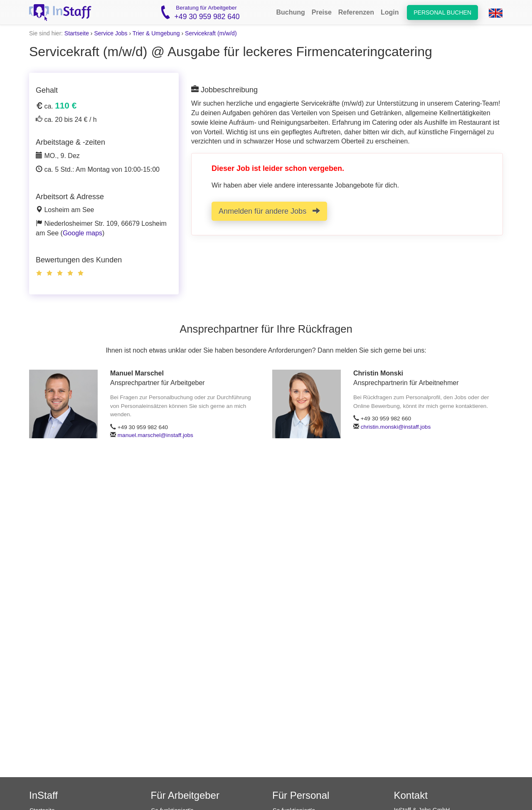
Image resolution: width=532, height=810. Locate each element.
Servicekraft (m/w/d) (211, 33)
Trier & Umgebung (156, 33)
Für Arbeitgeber (185, 795)
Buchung (290, 12)
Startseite (77, 33)
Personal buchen (442, 12)
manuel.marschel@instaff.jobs (155, 435)
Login (390, 12)
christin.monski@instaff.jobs (396, 427)
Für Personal (301, 795)
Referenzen (356, 12)
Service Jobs (111, 33)
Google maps (83, 233)
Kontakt (411, 795)
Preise (322, 12)
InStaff (43, 795)
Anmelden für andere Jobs (269, 211)
